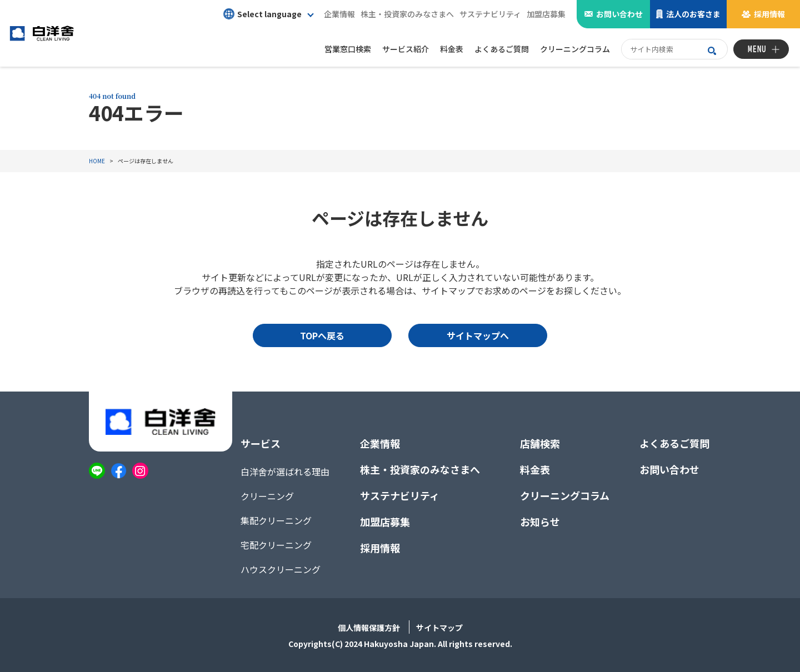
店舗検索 (540, 443)
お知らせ (540, 521)
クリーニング (267, 496)
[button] (268, 14)
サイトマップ (439, 628)
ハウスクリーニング (281, 569)
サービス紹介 (406, 49)
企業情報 (339, 14)
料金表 (535, 469)
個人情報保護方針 (369, 628)
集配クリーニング (276, 520)
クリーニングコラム (565, 495)
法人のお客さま (693, 14)
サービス (261, 443)
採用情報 (769, 14)
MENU (757, 49)
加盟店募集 (546, 14)
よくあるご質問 (674, 443)
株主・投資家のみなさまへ (407, 14)
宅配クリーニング (276, 545)
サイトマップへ (478, 335)
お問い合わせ (619, 14)
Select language (262, 14)
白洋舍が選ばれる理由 (285, 472)
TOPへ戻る (322, 335)
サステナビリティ (490, 14)
